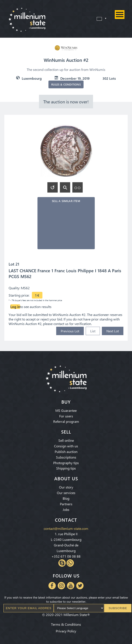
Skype (62, 563)
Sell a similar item (66, 201)
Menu (120, 15)
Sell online (66, 440)
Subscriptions (66, 457)
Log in (15, 307)
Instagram (61, 586)
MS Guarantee (66, 410)
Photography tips (66, 463)
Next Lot (113, 331)
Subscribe (118, 608)
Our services (66, 493)
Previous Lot (70, 331)
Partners (66, 504)
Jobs (66, 509)
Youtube (71, 586)
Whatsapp (70, 563)
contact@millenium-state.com (66, 528)
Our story (66, 487)
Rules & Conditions (66, 84)
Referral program (66, 421)
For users (66, 416)
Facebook (52, 586)
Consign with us (66, 446)
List (93, 331)
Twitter (80, 586)
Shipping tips (66, 468)
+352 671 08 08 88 (66, 556)
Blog (66, 498)
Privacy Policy (66, 631)
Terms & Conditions (66, 624)
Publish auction (66, 452)
